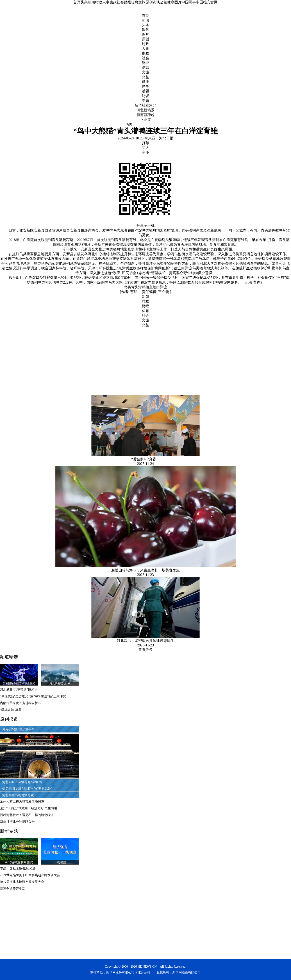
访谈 (156, 2)
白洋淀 (162, 287)
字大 (145, 148)
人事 (106, 2)
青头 (135, 287)
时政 (99, 2)
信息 (135, 2)
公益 (164, 2)
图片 (178, 2)
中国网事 (189, 2)
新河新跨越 (145, 115)
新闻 (91, 2)
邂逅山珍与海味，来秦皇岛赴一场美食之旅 (145, 570)
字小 (145, 152)
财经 (127, 2)
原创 (149, 2)
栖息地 (151, 287)
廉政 (113, 2)
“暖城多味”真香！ (145, 459)
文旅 (142, 2)
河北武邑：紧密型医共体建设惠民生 (145, 641)
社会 (120, 2)
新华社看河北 (145, 105)
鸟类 (127, 287)
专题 (145, 101)
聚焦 (145, 30)
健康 (171, 2)
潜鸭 (142, 287)
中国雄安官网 (207, 2)
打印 (145, 143)
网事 (145, 86)
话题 (145, 91)
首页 (77, 2)
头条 (84, 2)
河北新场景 (145, 110)
